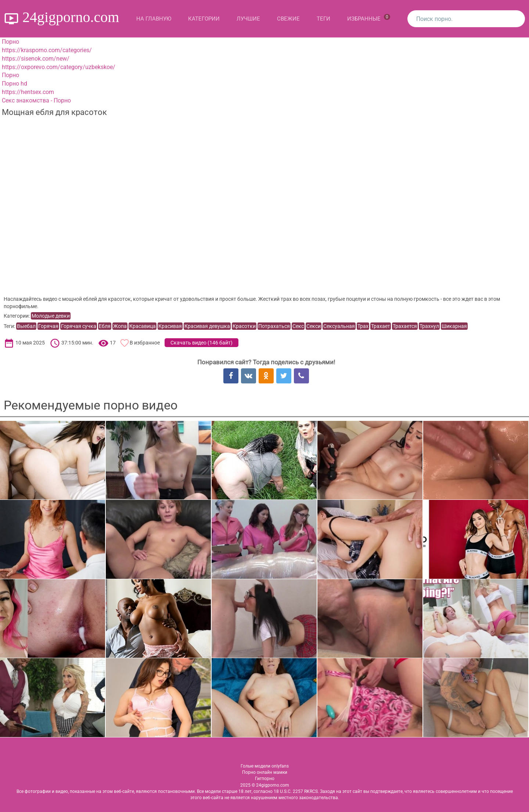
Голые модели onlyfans (265, 766)
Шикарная (454, 326)
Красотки (244, 326)
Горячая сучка (79, 326)
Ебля (105, 326)
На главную (154, 19)
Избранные (369, 18)
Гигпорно (265, 779)
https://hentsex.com (28, 92)
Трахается (405, 326)
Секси (314, 326)
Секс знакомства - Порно (36, 100)
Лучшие (248, 19)
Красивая (170, 326)
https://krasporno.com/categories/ (47, 50)
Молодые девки (51, 316)
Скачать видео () (201, 343)
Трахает (381, 326)
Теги (323, 19)
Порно (10, 42)
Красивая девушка (207, 326)
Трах (363, 326)
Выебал (26, 326)
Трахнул (429, 326)
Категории (204, 19)
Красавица (143, 326)
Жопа (120, 326)
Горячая (48, 326)
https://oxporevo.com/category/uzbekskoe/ (59, 67)
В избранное (145, 343)
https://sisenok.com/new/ (36, 59)
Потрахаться (274, 326)
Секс (298, 326)
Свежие (288, 19)
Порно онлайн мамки (265, 772)
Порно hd (15, 84)
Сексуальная (339, 326)
